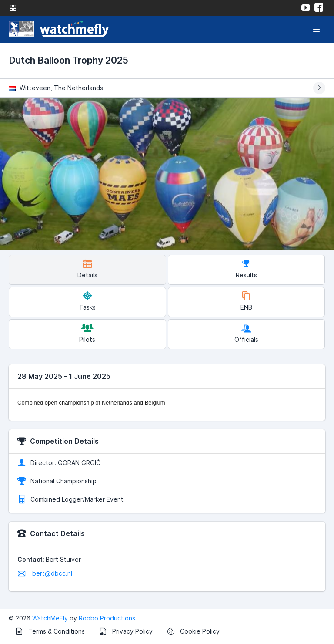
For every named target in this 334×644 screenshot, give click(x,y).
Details (87, 269)
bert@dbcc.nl (45, 573)
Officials (246, 333)
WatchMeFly (50, 618)
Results (246, 269)
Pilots (87, 333)
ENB (246, 301)
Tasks (87, 301)
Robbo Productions (107, 618)
